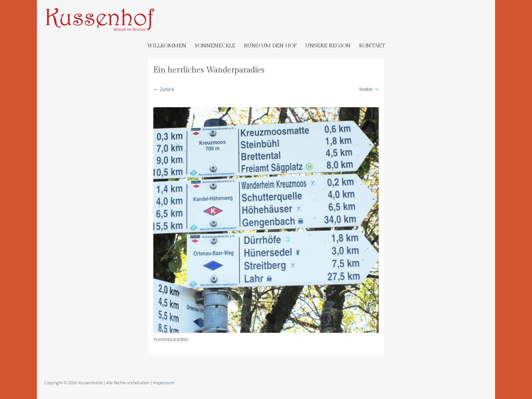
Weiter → (369, 89)
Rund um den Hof (270, 46)
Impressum (164, 382)
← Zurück (164, 89)
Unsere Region (328, 46)
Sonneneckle (215, 46)
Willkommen (167, 46)
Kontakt (372, 46)
